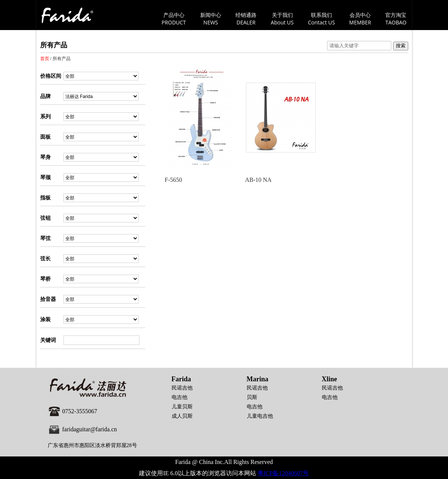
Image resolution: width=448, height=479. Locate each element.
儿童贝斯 (182, 407)
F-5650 (173, 180)
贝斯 (252, 397)
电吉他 (180, 397)
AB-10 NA (259, 180)
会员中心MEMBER (360, 19)
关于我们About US (282, 19)
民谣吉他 (182, 388)
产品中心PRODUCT (174, 19)
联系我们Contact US (321, 19)
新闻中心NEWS (211, 19)
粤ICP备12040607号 (283, 473)
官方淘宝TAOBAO (396, 19)
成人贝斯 (182, 416)
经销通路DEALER (246, 19)
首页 (45, 59)
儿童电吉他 (260, 416)
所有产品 (62, 59)
